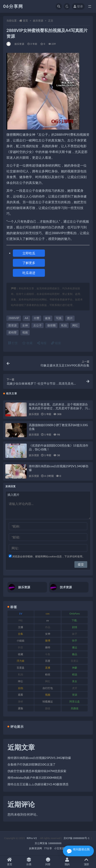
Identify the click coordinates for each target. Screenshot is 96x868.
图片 (70, 318)
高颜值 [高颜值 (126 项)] (75, 708)
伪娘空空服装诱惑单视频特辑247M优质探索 (37, 771)
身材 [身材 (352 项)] (21, 701)
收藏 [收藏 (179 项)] (21, 654)
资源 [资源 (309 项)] (75, 695)
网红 (75, 325)
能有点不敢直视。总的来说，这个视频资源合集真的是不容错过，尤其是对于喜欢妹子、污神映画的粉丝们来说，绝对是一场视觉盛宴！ (58, 408)
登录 (78, 6)
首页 (25, 21)
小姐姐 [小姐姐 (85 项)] (21, 641)
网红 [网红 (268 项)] (48, 681)
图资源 (13, 325)
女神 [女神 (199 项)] (48, 634)
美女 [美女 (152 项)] (75, 681)
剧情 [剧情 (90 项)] (75, 627)
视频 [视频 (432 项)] (48, 695)
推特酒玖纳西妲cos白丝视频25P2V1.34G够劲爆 (39, 758)
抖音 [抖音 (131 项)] (21, 647)
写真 (59, 318)
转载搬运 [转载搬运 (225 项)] (48, 701)
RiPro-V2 (32, 838)
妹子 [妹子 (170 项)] (75, 634)
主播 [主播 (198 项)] (21, 627)
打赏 (13, 343)
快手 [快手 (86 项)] (75, 641)
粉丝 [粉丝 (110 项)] (48, 674)
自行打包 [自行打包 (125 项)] (48, 688)
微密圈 (51, 325)
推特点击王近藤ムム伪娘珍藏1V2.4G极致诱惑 (38, 784)
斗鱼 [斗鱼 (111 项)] (48, 654)
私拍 (64, 325)
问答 (48, 862)
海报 (42, 343)
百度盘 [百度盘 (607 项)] (21, 668)
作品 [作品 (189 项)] (48, 627)
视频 (25, 332)
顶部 (86, 862)
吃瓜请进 (29, 273)
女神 (25, 325)
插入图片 (13, 495)
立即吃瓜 (29, 253)
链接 (56, 343)
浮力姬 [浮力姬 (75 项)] (21, 661)
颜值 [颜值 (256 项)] (48, 708)
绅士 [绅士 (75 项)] (21, 681)
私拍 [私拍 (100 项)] (21, 674)
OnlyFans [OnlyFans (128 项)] (75, 614)
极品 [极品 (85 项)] (75, 654)
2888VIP (14, 318)
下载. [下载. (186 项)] (75, 620)
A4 (26, 318)
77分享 (48, 848)
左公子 (38, 325)
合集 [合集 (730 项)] (21, 634)
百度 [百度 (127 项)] (48, 661)
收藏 (27, 343)
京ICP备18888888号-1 (77, 838)
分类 (29, 862)
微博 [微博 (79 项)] (48, 641)
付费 (37, 318)
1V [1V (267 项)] (21, 614)
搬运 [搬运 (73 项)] (75, 647)
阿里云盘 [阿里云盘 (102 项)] (75, 701)
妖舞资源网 (35, 848)
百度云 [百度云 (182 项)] (75, 661)
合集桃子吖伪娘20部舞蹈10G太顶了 (32, 764)
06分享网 (13, 6)
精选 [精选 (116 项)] (75, 674)
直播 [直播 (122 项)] (48, 668)
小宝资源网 (61, 848)
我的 (67, 862)
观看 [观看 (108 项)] (21, 695)
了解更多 (29, 263)
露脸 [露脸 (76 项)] (21, 708)
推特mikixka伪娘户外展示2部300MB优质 (35, 778)
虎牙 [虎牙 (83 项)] (75, 688)
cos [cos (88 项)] (48, 614)
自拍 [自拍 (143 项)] (21, 688)
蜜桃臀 (13, 332)
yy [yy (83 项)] (47, 620)
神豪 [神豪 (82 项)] (75, 668)
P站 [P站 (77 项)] (21, 620)
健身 (48, 318)
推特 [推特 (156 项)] (48, 647)
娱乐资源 (38, 21)
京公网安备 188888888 (48, 843)
